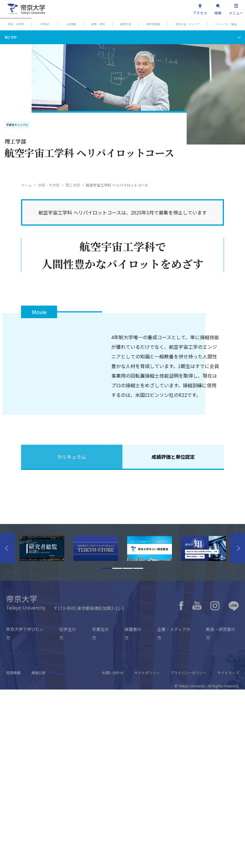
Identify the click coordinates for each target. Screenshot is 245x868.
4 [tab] (138, 747)
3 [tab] (128, 747)
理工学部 (11, 37)
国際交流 (126, 24)
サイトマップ (228, 851)
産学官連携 (153, 24)
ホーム (26, 185)
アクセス (200, 13)
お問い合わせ (113, 851)
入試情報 (71, 24)
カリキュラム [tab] (72, 457)
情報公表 (38, 851)
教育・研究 (98, 24)
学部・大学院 (16, 24)
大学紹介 (44, 24)
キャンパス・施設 (226, 24)
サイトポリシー (147, 851)
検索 (218, 13)
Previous (8, 727)
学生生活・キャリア (187, 24)
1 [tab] (107, 747)
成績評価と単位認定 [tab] (173, 457)
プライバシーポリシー (188, 851)
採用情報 (13, 851)
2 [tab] (117, 747)
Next (237, 727)
